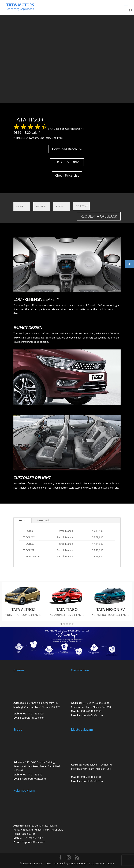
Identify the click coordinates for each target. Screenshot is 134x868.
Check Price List (67, 175)
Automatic (43, 520)
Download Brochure (67, 149)
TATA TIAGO (67, 609)
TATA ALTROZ (23, 609)
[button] (61, 624)
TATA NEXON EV (111, 609)
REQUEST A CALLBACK (99, 216)
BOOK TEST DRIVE (67, 162)
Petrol (23, 520)
